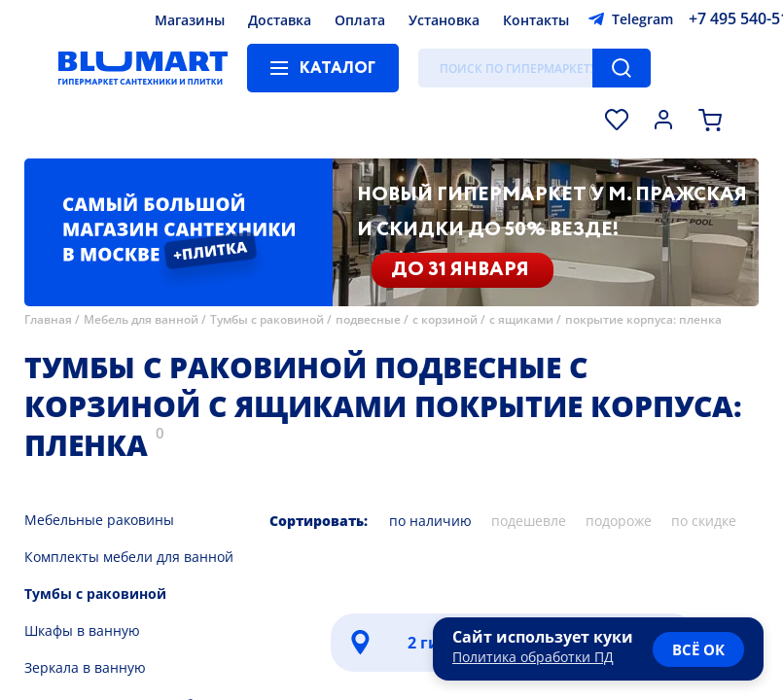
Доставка (280, 20)
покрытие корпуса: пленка (643, 319)
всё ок (698, 649)
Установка (444, 20)
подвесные (370, 319)
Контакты (536, 20)
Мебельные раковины (99, 520)
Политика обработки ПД (533, 657)
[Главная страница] (143, 68)
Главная (48, 319)
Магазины (190, 20)
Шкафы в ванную (82, 630)
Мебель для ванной (141, 319)
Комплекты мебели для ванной (129, 557)
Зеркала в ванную (85, 667)
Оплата (360, 20)
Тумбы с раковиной (267, 319)
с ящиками (521, 319)
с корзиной (445, 319)
